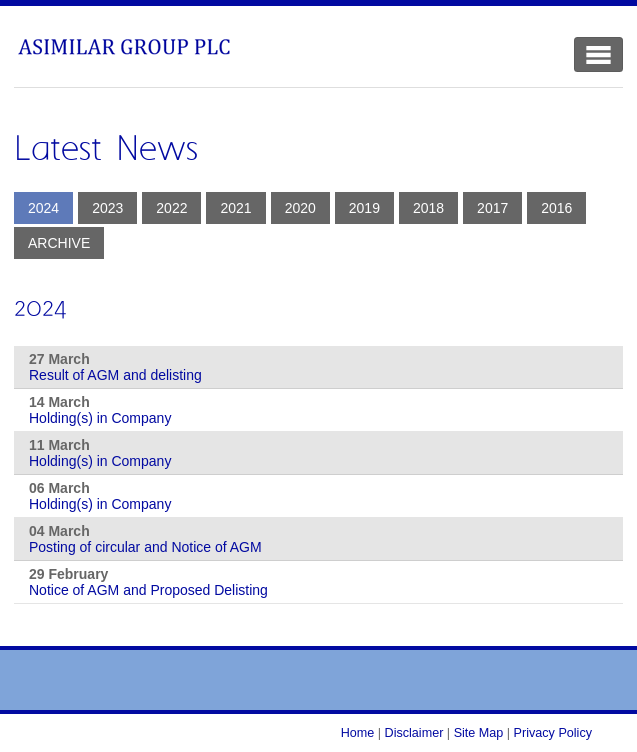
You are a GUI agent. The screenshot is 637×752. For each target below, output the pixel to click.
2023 (107, 208)
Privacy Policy (553, 733)
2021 (235, 208)
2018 (428, 208)
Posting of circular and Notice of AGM (145, 547)
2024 (43, 208)
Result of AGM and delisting (115, 375)
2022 (171, 208)
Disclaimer (414, 733)
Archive (59, 243)
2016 (556, 208)
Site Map (479, 733)
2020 (300, 208)
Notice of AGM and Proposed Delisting (148, 590)
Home (358, 733)
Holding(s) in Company (100, 418)
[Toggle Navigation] (598, 54)
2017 (492, 208)
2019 (364, 208)
